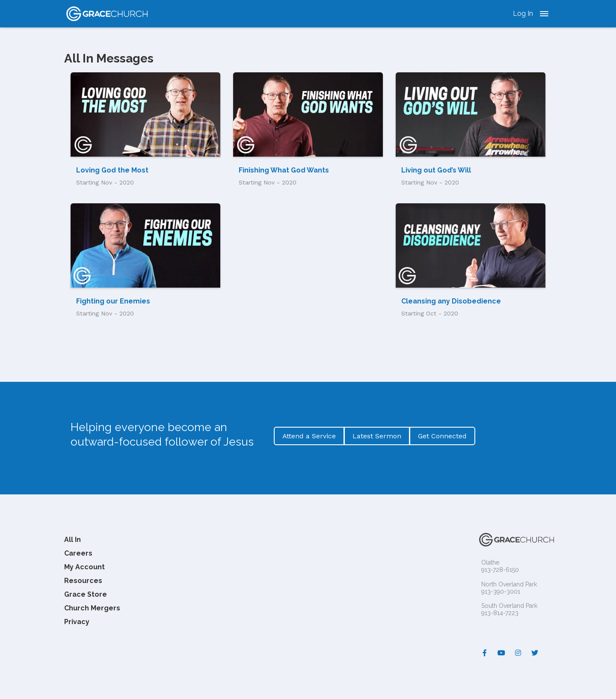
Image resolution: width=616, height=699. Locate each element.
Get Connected (442, 436)
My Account (84, 567)
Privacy (77, 622)
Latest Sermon (377, 436)
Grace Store (86, 594)
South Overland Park (509, 606)
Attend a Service (309, 436)
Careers (78, 553)
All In (73, 540)
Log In (523, 13)
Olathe (490, 562)
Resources (83, 581)
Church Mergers (92, 608)
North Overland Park (509, 584)
